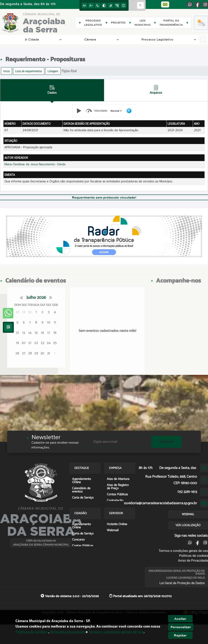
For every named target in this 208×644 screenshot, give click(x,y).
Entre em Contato (141, 39)
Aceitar (180, 619)
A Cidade (14, 39)
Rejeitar (180, 635)
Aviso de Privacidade (193, 561)
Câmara (33, 39)
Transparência (95, 39)
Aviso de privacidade (68, 632)
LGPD (115, 39)
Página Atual (69, 71)
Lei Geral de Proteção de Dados (182, 583)
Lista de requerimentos (29, 71)
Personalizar (181, 627)
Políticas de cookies (194, 556)
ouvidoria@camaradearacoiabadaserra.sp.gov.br (160, 503)
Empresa (168, 39)
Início (6, 71)
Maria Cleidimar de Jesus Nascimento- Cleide (35, 164)
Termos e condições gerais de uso (183, 551)
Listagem (53, 71)
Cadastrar (166, 442)
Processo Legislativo (62, 39)
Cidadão (187, 39)
